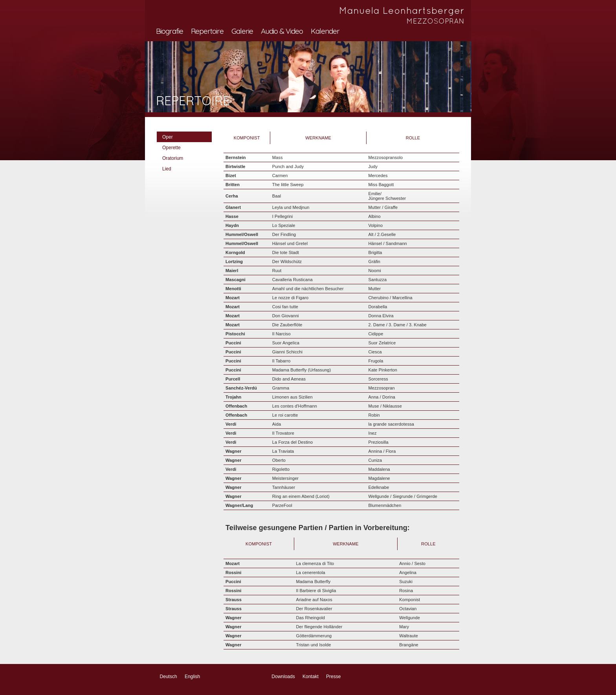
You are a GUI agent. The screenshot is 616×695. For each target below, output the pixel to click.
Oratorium (173, 158)
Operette (171, 148)
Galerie (242, 31)
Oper (168, 137)
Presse (333, 677)
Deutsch (169, 677)
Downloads (283, 677)
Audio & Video (282, 31)
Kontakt (311, 677)
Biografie (170, 31)
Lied (167, 169)
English (192, 677)
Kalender (325, 31)
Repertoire (207, 31)
